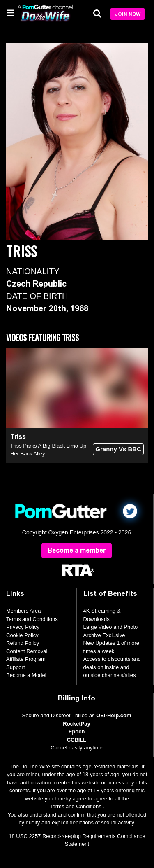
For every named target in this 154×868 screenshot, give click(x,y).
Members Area (24, 611)
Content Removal (27, 651)
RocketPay (76, 724)
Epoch (77, 731)
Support (16, 667)
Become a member (77, 550)
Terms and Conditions (32, 619)
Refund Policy (23, 643)
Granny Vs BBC (118, 449)
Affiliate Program (26, 659)
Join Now (128, 14)
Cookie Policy (22, 635)
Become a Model (26, 675)
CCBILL (77, 740)
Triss (18, 437)
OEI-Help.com (114, 715)
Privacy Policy (23, 627)
